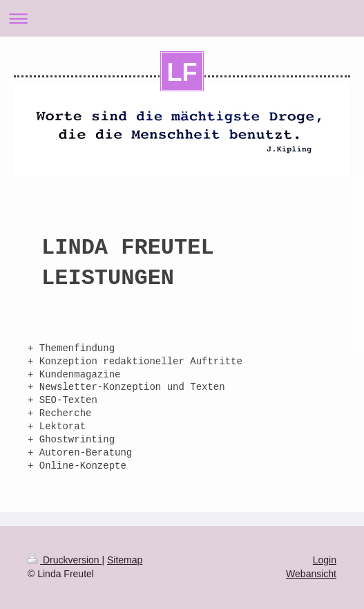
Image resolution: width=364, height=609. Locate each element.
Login (325, 560)
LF (182, 72)
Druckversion (65, 560)
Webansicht (311, 574)
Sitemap (125, 560)
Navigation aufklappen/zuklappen (182, 18)
